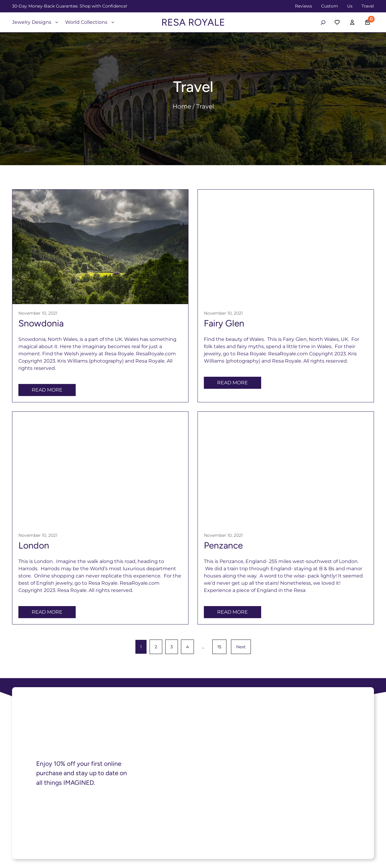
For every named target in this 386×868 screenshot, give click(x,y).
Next (241, 647)
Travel (368, 6)
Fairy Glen (224, 323)
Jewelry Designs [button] (36, 22)
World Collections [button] (90, 22)
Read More (47, 390)
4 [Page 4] (187, 647)
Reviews (304, 6)
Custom (330, 6)
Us (350, 6)
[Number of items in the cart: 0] (368, 22)
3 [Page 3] (172, 647)
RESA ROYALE (193, 22)
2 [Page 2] (156, 647)
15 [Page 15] (219, 647)
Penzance (223, 545)
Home (182, 106)
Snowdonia (41, 323)
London (34, 545)
